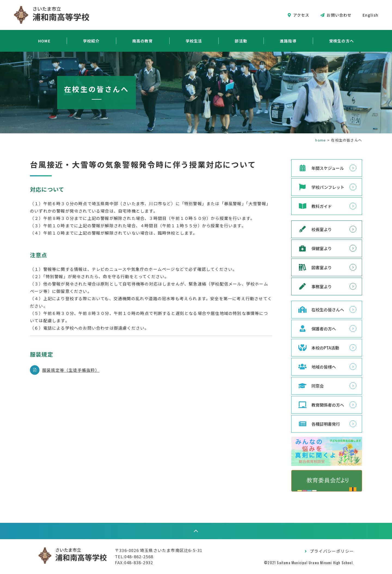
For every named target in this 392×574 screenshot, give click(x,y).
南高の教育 (143, 41)
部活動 (241, 41)
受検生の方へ (342, 41)
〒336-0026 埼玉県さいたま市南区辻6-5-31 (159, 550)
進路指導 (288, 41)
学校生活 (194, 41)
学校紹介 (91, 41)
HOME (44, 41)
